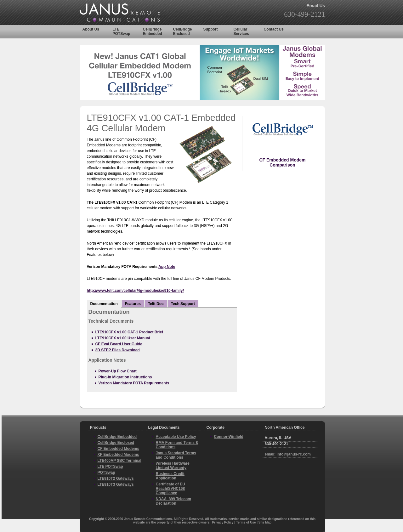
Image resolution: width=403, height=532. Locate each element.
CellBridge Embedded (153, 31)
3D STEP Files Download (118, 350)
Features (133, 304)
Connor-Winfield (229, 437)
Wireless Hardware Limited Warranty (173, 466)
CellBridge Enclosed (183, 31)
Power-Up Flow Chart (118, 371)
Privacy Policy (223, 522)
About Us (91, 29)
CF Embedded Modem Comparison (282, 162)
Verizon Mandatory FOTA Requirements (134, 383)
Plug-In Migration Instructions (125, 377)
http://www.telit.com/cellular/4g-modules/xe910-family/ (135, 291)
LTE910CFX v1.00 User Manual (123, 338)
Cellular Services (241, 31)
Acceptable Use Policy (176, 437)
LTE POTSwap (122, 31)
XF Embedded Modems (118, 455)
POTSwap (106, 473)
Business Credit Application (170, 476)
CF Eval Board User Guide (119, 344)
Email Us (316, 6)
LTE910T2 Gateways (116, 478)
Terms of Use (246, 522)
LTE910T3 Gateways (116, 484)
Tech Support (183, 304)
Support (211, 29)
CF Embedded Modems (119, 449)
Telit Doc (156, 304)
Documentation (104, 304)
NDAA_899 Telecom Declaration (174, 501)
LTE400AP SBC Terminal (119, 461)
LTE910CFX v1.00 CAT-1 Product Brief (129, 332)
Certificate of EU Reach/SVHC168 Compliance (170, 489)
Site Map (265, 522)
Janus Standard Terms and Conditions (176, 455)
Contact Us (274, 29)
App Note (167, 267)
